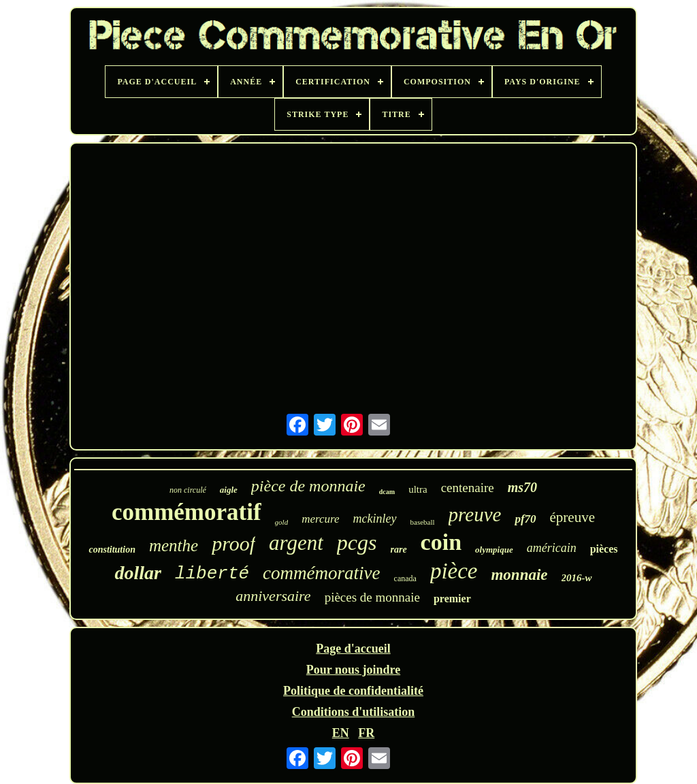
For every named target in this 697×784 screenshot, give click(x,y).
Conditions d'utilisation (354, 712)
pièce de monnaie (308, 486)
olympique (494, 550)
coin (441, 542)
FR (366, 733)
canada (405, 578)
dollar (137, 573)
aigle (229, 490)
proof (233, 543)
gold (282, 522)
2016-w (577, 578)
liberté (212, 574)
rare (398, 550)
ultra (418, 489)
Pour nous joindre (353, 670)
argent (296, 543)
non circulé (188, 490)
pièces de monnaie (372, 597)
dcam (387, 492)
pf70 (525, 519)
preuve (475, 514)
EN (341, 733)
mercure (320, 519)
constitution (112, 550)
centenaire (468, 488)
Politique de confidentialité (353, 691)
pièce (454, 571)
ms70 (522, 487)
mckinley (375, 519)
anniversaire (273, 596)
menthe (174, 545)
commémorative (321, 573)
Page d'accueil (353, 649)
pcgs (357, 542)
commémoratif (187, 512)
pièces (604, 549)
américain (552, 548)
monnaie (519, 575)
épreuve (572, 517)
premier (452, 599)
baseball (423, 522)
